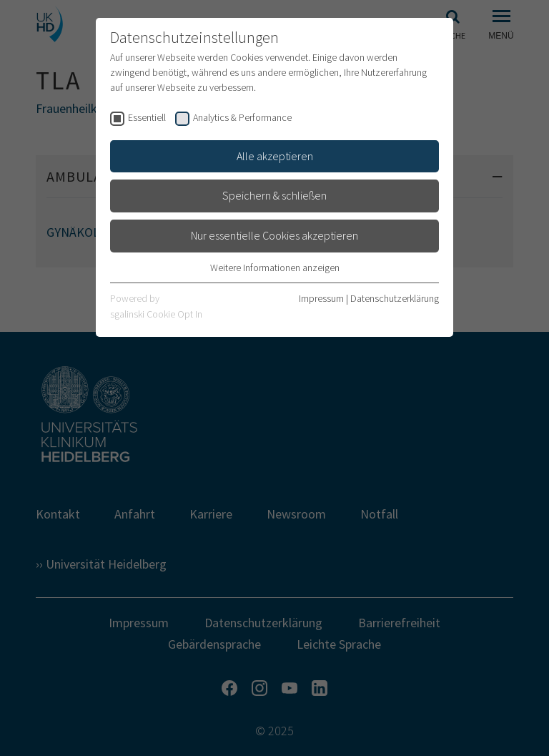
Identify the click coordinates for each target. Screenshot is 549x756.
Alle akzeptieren (275, 156)
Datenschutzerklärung (395, 298)
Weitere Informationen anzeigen (275, 267)
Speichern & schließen (274, 195)
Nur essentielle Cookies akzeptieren (274, 235)
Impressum (321, 298)
